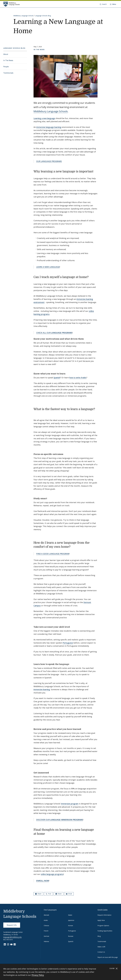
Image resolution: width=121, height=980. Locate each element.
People (6, 67)
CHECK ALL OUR (54, 333)
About (6, 54)
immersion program (70, 804)
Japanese (71, 920)
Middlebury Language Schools (23, 16)
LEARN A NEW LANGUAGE (48, 267)
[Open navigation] (113, 4)
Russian (71, 936)
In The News (8, 60)
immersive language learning (49, 127)
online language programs (52, 874)
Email (69, 894)
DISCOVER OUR (60, 820)
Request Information (104, 915)
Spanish (57, 378)
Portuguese (68, 643)
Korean (71, 926)
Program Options (103, 926)
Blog (99, 936)
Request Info (12, 925)
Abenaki (46, 915)
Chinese (46, 926)
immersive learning (42, 689)
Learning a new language (44, 118)
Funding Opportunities (105, 931)
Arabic (46, 920)
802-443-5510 (8, 940)
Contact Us (101, 952)
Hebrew (46, 941)
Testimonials (8, 73)
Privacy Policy (38, 975)
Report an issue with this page (108, 957)
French (46, 931)
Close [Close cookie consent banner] (114, 968)
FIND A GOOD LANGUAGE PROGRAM (53, 554)
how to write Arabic (78, 378)
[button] (103, 4)
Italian (70, 915)
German (46, 936)
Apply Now (101, 920)
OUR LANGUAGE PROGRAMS (49, 161)
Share (38, 894)
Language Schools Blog (43, 16)
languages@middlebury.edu (12, 937)
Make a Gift (101, 947)
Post (48, 894)
